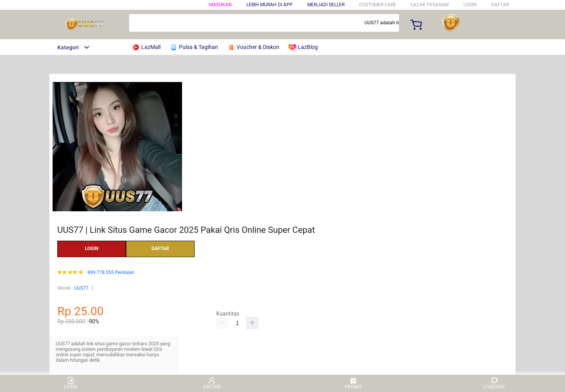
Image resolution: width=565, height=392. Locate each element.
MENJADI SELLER (326, 5)
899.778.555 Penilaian (111, 273)
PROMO (353, 383)
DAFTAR (500, 5)
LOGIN (470, 5)
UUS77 (81, 288)
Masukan (221, 5)
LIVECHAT (495, 383)
